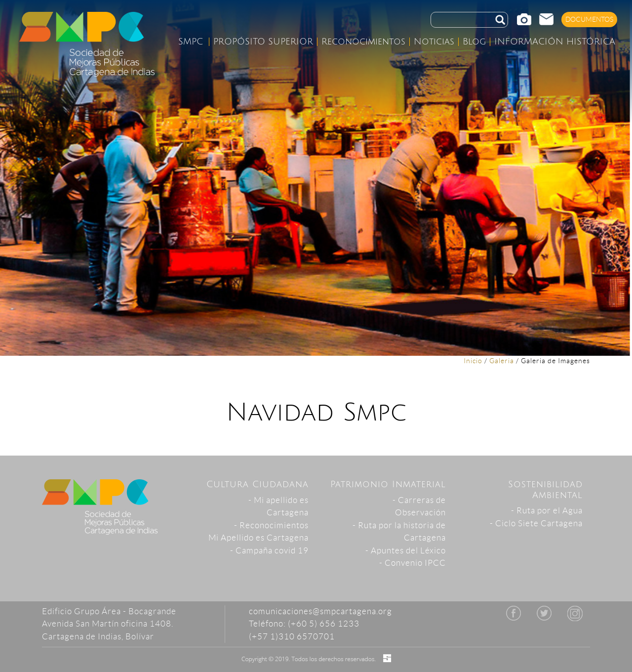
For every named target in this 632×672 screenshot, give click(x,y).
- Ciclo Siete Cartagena (536, 523)
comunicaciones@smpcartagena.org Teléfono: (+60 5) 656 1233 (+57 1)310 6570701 (320, 624)
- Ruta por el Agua (547, 510)
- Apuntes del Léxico (406, 550)
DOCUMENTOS (590, 20)
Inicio (473, 361)
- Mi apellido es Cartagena (278, 506)
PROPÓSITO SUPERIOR (263, 42)
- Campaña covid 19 (269, 550)
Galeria (502, 361)
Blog (474, 42)
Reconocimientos (363, 42)
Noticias (434, 42)
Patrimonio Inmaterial (388, 484)
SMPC (191, 42)
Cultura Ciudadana (257, 484)
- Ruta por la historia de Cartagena (399, 532)
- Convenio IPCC (413, 563)
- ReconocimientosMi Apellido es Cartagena (258, 532)
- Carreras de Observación (419, 506)
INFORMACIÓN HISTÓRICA (555, 42)
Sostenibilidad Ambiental (545, 490)
